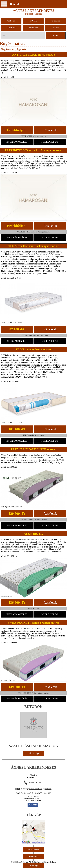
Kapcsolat (55, 28)
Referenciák (55, 21)
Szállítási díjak (34, 753)
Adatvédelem (34, 856)
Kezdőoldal (11, 21)
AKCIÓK (33, 21)
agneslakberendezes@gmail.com (39, 789)
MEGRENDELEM (50, 142)
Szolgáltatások (11, 28)
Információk (33, 28)
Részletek (50, 130)
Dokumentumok (34, 850)
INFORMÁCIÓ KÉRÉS (17, 142)
